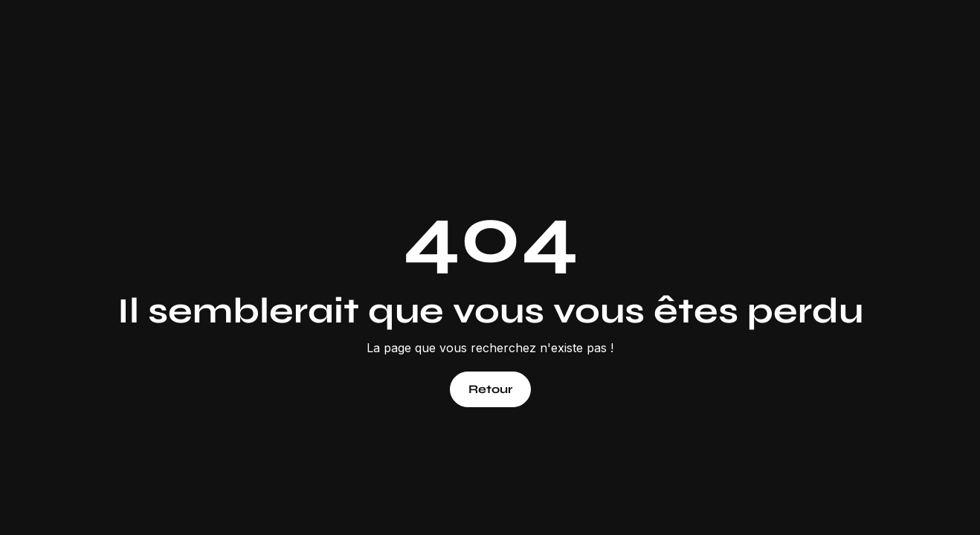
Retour (490, 389)
